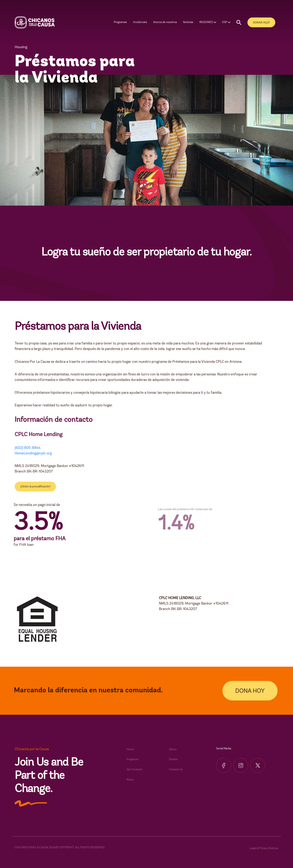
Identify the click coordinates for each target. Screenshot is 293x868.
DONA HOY (254, 691)
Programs (132, 763)
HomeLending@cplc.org (33, 457)
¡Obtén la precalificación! (35, 491)
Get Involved (134, 774)
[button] (239, 22)
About (173, 753)
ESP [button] (225, 22)
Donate (173, 763)
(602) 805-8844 (28, 452)
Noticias (188, 22)
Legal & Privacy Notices (264, 852)
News (130, 784)
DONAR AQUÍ (261, 23)
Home (130, 753)
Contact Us (176, 774)
